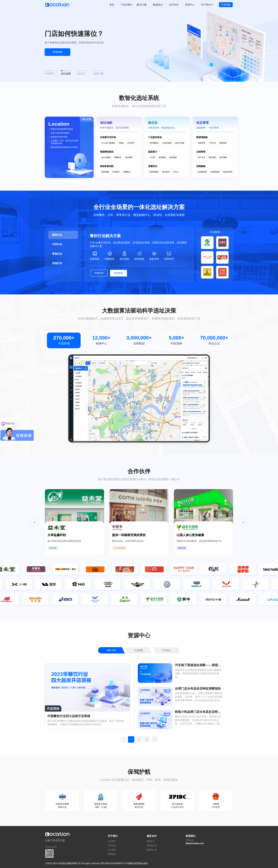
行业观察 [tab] (139, 650)
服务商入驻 (152, 850)
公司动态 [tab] (166, 650)
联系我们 (112, 854)
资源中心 (151, 841)
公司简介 (112, 841)
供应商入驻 (152, 846)
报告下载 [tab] (111, 650)
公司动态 (112, 846)
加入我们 (112, 850)
